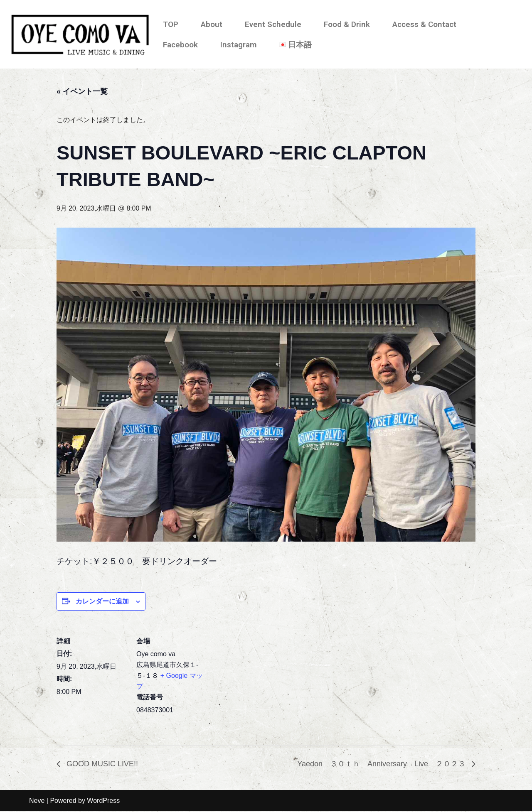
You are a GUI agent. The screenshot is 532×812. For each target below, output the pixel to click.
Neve (37, 801)
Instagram (239, 45)
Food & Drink (347, 24)
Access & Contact (424, 24)
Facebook (180, 45)
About (212, 24)
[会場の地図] (260, 682)
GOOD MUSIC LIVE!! (101, 764)
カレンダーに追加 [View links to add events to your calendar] (102, 602)
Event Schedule (273, 24)
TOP (171, 24)
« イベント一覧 (82, 91)
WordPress (103, 801)
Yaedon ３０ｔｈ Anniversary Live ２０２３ (382, 764)
